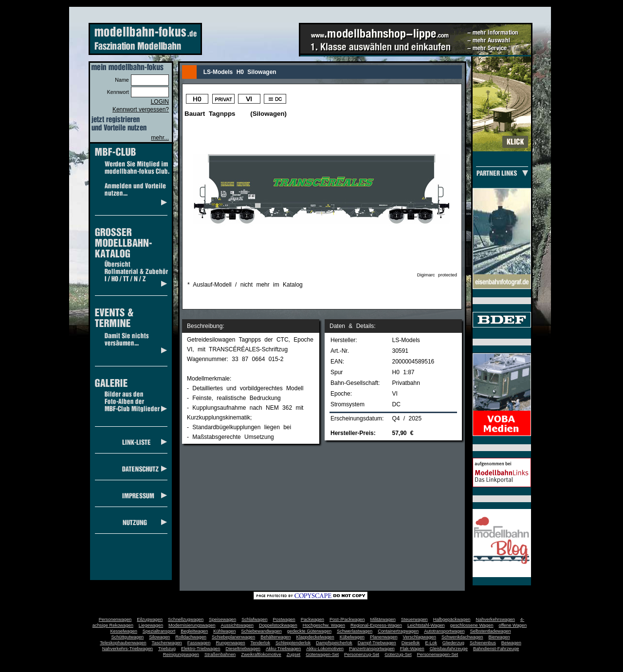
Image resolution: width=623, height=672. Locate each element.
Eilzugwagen (150, 619)
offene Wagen (513, 625)
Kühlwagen (224, 631)
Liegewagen (151, 625)
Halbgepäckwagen (452, 619)
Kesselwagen (124, 631)
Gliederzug (453, 643)
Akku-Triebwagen (283, 649)
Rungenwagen (230, 643)
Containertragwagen (398, 631)
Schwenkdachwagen (462, 637)
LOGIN (160, 102)
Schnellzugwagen (186, 619)
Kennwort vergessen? (141, 109)
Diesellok (411, 643)
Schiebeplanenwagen (233, 637)
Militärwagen (383, 619)
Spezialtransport (159, 631)
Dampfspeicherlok (334, 643)
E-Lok (431, 643)
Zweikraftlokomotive (261, 654)
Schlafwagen (254, 619)
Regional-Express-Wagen (376, 625)
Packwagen (312, 619)
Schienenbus (483, 643)
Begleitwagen (194, 631)
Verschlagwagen (420, 637)
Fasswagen (199, 643)
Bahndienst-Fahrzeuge (496, 649)
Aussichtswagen (237, 625)
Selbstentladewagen (491, 631)
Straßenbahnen (220, 654)
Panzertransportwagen (372, 649)
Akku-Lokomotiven (325, 649)
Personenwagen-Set (438, 654)
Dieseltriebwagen (243, 649)
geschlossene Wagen (472, 625)
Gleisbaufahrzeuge (449, 649)
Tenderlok (260, 643)
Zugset (294, 654)
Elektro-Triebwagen (201, 649)
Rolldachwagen (191, 637)
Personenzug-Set (362, 654)
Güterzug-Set (398, 654)
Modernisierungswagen (192, 625)
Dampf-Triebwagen (377, 643)
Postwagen (284, 619)
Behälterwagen (275, 637)
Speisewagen (222, 619)
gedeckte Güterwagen (309, 631)
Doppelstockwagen (278, 625)
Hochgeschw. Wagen (324, 625)
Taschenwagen (167, 643)
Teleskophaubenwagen (123, 643)
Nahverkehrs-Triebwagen (128, 649)
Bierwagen (499, 637)
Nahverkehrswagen (495, 619)
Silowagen (159, 637)
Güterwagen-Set (322, 654)
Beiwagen (511, 643)
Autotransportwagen (444, 631)
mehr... (160, 138)
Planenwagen (384, 637)
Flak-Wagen (412, 649)
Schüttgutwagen (127, 637)
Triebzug (167, 649)
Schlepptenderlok (293, 643)
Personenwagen (115, 619)
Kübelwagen (352, 637)
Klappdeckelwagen (315, 637)
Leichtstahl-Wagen (426, 625)
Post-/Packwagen (347, 619)
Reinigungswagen (181, 654)
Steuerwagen (414, 619)
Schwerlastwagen (355, 631)
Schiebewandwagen (261, 631)
